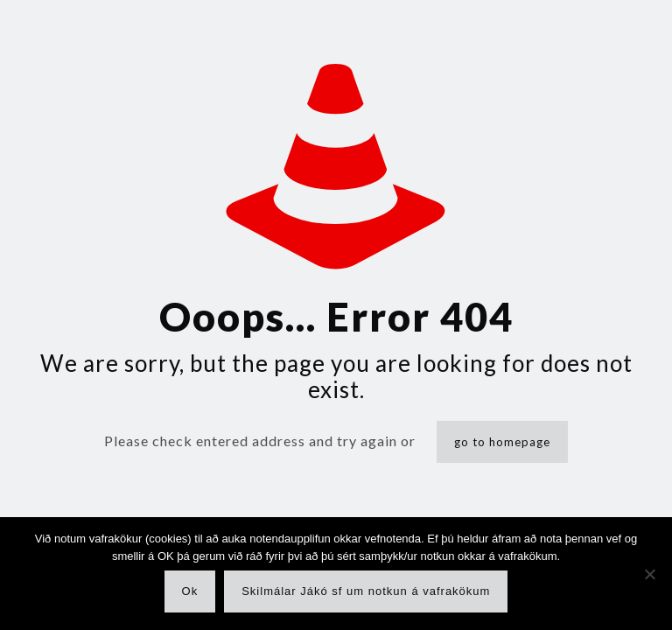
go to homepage (502, 442)
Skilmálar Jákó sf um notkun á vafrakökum (366, 591)
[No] (650, 574)
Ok (190, 591)
